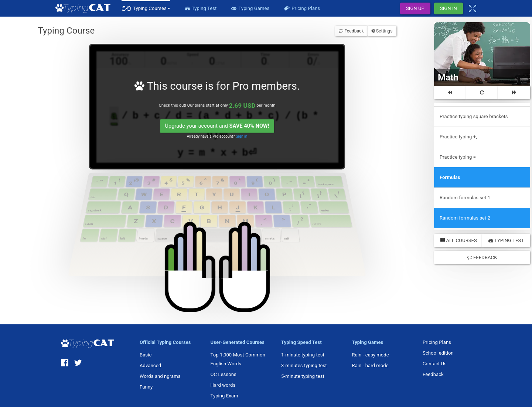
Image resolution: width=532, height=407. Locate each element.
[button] (146, 8)
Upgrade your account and (217, 126)
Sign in (241, 137)
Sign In (449, 8)
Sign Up (415, 8)
